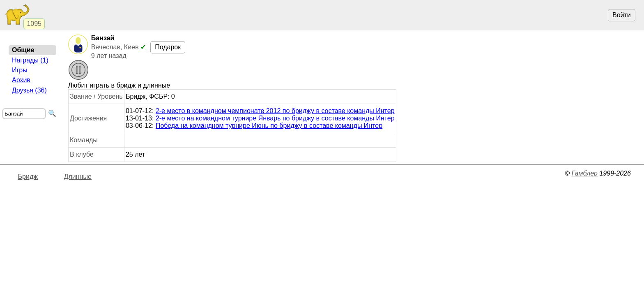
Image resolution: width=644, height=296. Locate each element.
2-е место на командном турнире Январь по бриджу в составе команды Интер (275, 118)
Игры (20, 70)
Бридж (28, 177)
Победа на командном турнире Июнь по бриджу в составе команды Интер (269, 126)
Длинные (78, 177)
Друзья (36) (29, 90)
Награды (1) (30, 60)
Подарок (168, 47)
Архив (21, 80)
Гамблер (584, 173)
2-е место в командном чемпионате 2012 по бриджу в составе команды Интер (275, 111)
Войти (622, 15)
